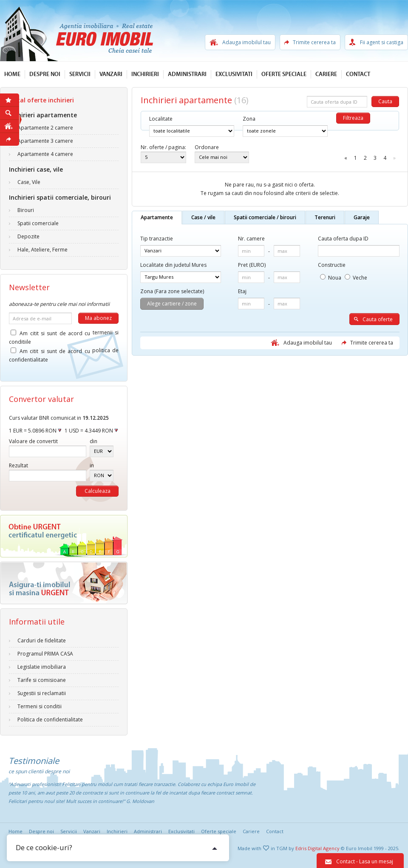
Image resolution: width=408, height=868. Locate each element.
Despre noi (45, 74)
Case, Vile (29, 182)
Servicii (80, 74)
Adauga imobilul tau (246, 42)
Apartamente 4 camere (45, 154)
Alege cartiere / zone (172, 304)
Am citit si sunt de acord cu (64, 335)
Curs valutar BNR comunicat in (59, 418)
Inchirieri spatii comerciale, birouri (60, 197)
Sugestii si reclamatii (42, 693)
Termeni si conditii (40, 706)
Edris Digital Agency (317, 848)
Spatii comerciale (38, 223)
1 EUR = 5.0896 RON (35, 431)
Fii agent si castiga (382, 42)
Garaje (362, 217)
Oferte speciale (284, 74)
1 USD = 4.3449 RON (91, 431)
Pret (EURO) (252, 265)
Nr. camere (251, 239)
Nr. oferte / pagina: (163, 147)
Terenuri (325, 217)
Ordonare (207, 147)
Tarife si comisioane (42, 680)
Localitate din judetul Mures (173, 265)
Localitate (161, 119)
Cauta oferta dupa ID (343, 239)
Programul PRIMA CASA (45, 654)
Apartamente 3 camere (45, 141)
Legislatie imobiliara (42, 667)
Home (12, 74)
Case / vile (203, 217)
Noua (331, 278)
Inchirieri (145, 74)
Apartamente (157, 217)
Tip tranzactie (157, 239)
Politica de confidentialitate (50, 720)
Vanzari (111, 74)
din (93, 441)
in (92, 465)
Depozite (28, 236)
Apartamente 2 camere (45, 128)
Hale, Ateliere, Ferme (42, 250)
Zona (249, 119)
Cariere (326, 74)
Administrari (187, 74)
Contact (358, 74)
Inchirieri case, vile (36, 169)
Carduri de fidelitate (42, 640)
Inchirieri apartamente (43, 115)
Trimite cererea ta (314, 42)
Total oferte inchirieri (41, 100)
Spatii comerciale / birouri (265, 217)
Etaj (242, 291)
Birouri (26, 210)
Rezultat (18, 465)
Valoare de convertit (33, 441)
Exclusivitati (234, 74)
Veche (356, 278)
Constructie (332, 265)
